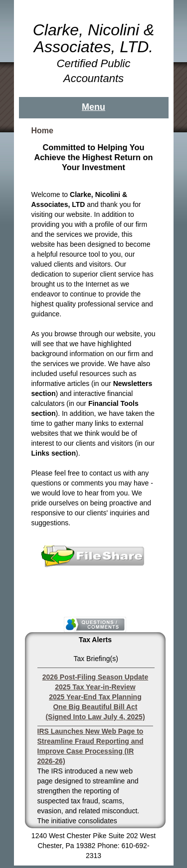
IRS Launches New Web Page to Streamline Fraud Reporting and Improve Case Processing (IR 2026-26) (91, 746)
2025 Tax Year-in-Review (95, 687)
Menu (93, 107)
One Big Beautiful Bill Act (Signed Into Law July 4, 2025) (95, 712)
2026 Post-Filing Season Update (95, 677)
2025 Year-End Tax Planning (95, 697)
